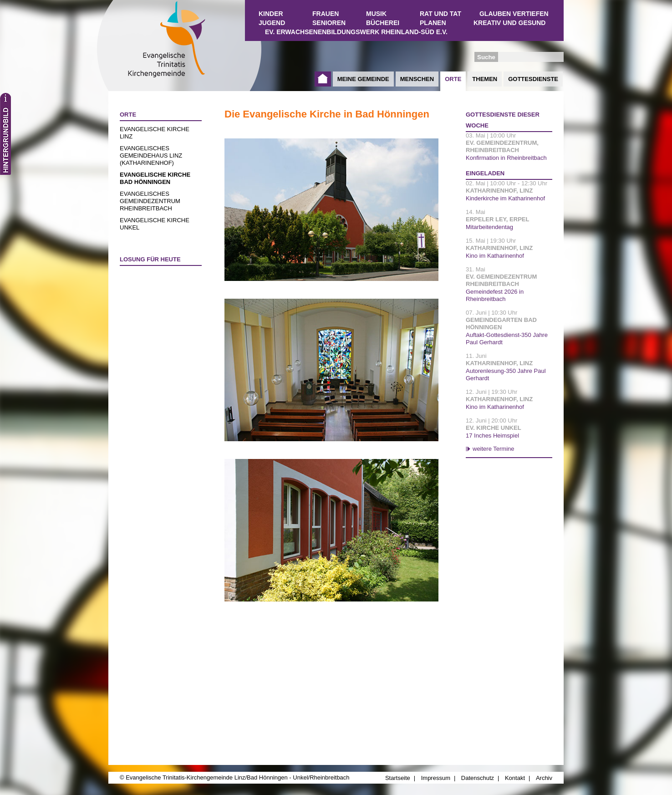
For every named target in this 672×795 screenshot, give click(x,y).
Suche (486, 57)
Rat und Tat (440, 14)
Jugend (272, 23)
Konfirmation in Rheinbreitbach (506, 158)
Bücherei (383, 23)
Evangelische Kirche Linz (155, 133)
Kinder (271, 14)
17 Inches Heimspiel (492, 436)
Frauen (326, 14)
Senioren (329, 23)
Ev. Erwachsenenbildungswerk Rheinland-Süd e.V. (356, 32)
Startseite (323, 79)
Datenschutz (478, 778)
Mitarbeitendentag (489, 227)
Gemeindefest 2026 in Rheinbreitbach (495, 295)
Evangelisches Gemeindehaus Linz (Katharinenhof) (151, 155)
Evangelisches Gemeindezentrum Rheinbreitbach (150, 201)
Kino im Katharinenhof (495, 256)
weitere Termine (494, 449)
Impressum (436, 778)
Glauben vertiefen (514, 14)
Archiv (544, 778)
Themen (485, 79)
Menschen (417, 79)
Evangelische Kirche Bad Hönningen (155, 178)
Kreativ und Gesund (509, 23)
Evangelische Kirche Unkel (155, 224)
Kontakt (515, 778)
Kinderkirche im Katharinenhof (505, 198)
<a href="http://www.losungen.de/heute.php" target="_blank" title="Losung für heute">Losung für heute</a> (157, 323)
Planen (433, 23)
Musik (376, 14)
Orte (453, 79)
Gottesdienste (533, 79)
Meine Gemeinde (363, 79)
